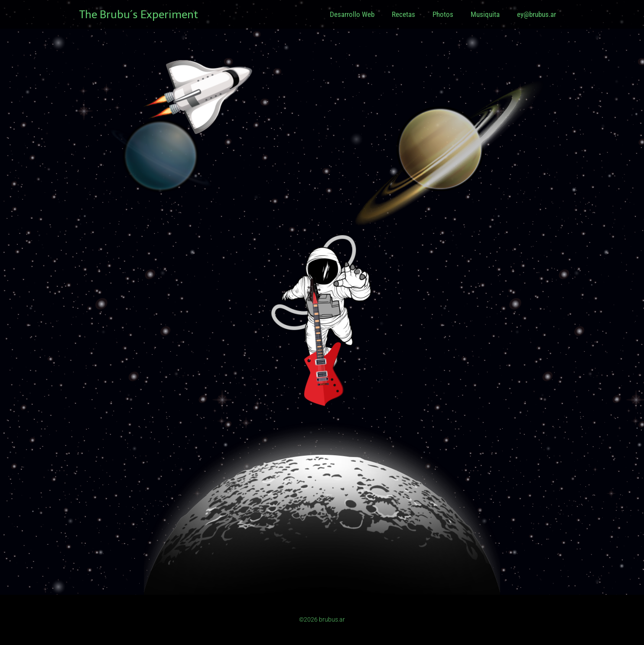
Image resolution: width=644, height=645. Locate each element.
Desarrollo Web (352, 14)
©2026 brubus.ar (322, 619)
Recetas (403, 14)
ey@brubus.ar (537, 14)
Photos (443, 14)
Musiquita (485, 14)
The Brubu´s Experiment (139, 15)
